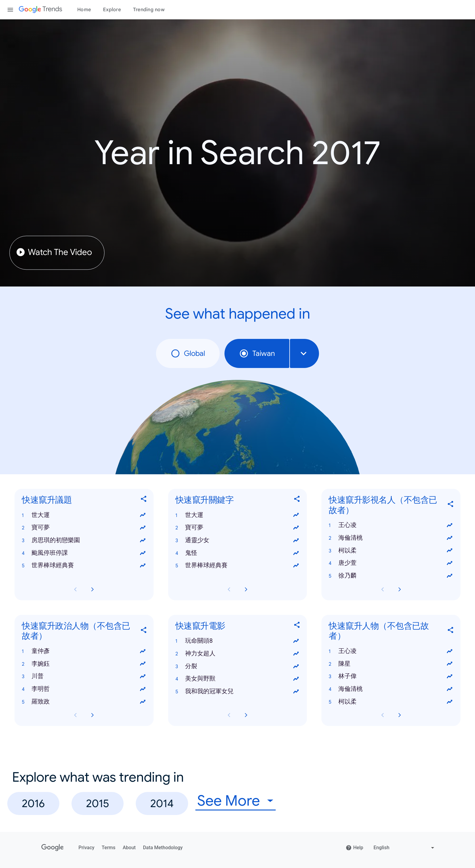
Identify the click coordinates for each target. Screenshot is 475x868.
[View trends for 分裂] (296, 666)
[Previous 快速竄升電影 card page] (229, 715)
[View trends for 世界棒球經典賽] (143, 566)
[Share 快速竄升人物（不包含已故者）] (451, 631)
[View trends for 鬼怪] (296, 553)
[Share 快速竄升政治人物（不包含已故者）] (144, 631)
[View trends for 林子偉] (450, 676)
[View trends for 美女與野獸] (296, 679)
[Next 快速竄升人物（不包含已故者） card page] (400, 715)
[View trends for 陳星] (450, 664)
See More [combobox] (229, 801)
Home (84, 10)
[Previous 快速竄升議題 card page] (75, 589)
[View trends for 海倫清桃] (450, 538)
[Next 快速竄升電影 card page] (246, 715)
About (129, 848)
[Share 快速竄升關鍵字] (297, 500)
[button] (84, 515)
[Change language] (405, 848)
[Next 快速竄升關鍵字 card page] (246, 589)
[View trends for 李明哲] (143, 689)
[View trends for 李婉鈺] (143, 664)
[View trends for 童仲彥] (143, 651)
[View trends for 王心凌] (450, 525)
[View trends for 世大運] (143, 515)
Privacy (86, 848)
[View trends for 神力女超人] (296, 654)
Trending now (149, 10)
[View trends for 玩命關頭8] (296, 641)
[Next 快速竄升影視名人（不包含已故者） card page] (400, 589)
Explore (112, 10)
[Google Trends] (40, 10)
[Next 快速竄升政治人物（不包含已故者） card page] (92, 715)
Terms (109, 848)
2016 (33, 803)
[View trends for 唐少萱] (450, 563)
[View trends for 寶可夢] (143, 528)
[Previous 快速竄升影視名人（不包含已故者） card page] (383, 589)
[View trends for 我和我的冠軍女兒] (296, 691)
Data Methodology (163, 848)
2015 (98, 803)
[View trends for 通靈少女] (296, 540)
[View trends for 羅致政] (143, 702)
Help (354, 848)
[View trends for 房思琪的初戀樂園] (143, 540)
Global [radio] (188, 353)
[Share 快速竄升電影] (297, 626)
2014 (162, 803)
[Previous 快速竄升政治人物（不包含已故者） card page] (75, 715)
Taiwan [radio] (257, 353)
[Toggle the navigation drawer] (10, 10)
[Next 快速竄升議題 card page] (92, 589)
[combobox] (304, 353)
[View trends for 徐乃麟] (450, 576)
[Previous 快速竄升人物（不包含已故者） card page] (383, 715)
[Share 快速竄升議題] (144, 500)
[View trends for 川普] (143, 676)
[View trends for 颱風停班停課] (143, 553)
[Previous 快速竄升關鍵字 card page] (229, 589)
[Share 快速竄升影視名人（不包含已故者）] (451, 505)
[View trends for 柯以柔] (450, 551)
